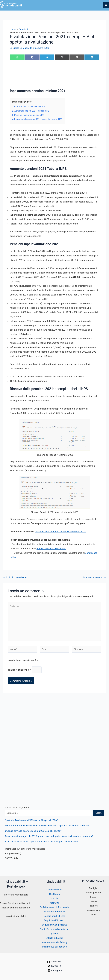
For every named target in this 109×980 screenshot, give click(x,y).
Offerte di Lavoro (55, 938)
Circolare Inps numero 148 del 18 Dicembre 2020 (60, 532)
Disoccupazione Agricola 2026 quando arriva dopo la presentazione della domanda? (49, 836)
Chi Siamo (55, 894)
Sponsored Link (54, 890)
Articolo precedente (15, 577)
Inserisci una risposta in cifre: (23, 660)
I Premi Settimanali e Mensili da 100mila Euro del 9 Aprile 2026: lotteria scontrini (47, 826)
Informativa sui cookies (54, 947)
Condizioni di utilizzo (55, 916)
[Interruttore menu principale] (106, 5)
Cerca (99, 813)
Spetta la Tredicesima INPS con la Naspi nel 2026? (31, 820)
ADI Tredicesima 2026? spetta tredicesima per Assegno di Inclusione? (41, 842)
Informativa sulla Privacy (54, 942)
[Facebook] (54, 962)
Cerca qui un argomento (18, 808)
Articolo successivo (94, 577)
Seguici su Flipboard (54, 920)
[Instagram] (55, 970)
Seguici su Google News (55, 925)
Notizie (55, 898)
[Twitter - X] (55, 966)
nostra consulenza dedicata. (51, 549)
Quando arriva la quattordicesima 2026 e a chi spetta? (33, 831)
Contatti (54, 903)
